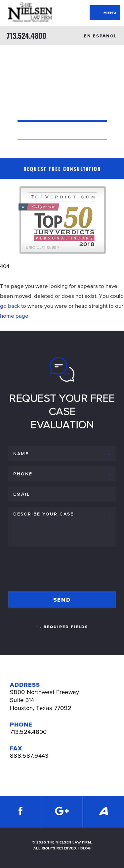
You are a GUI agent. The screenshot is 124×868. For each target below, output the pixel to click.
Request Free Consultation (62, 169)
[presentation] (59, 568)
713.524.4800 (26, 35)
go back (10, 306)
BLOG (85, 848)
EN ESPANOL (101, 36)
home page (14, 316)
